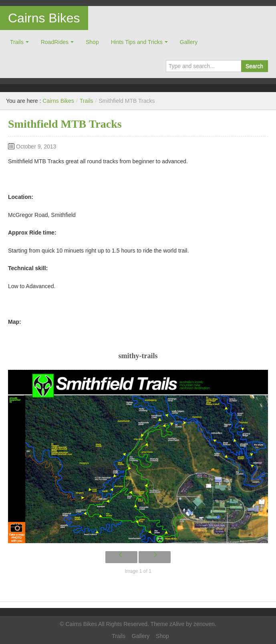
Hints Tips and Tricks (137, 42)
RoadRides (55, 42)
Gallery (189, 42)
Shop (92, 42)
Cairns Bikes (44, 18)
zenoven (204, 624)
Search (254, 66)
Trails (17, 42)
